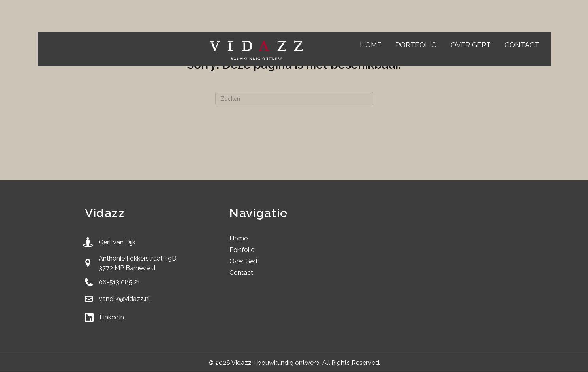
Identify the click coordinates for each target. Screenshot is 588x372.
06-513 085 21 (119, 282)
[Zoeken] (294, 99)
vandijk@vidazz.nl (124, 299)
